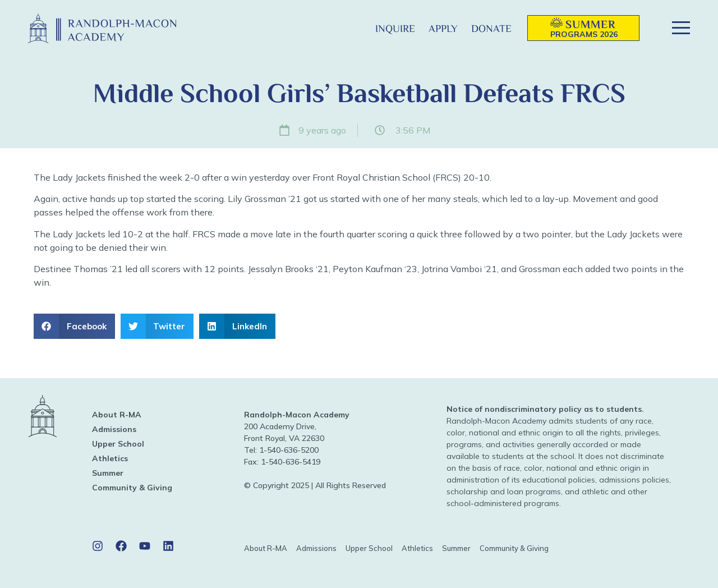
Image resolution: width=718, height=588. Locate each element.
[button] (350, 28)
